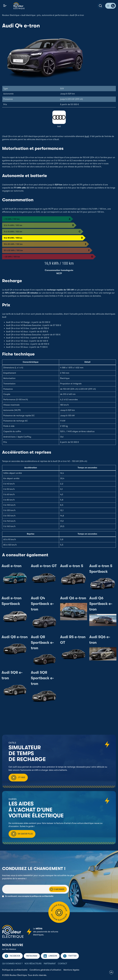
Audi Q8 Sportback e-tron (42, 642)
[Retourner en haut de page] (111, 973)
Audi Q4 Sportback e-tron (42, 604)
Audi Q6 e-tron (73, 598)
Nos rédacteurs (33, 964)
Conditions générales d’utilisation (45, 970)
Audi (59, 126)
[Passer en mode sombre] (111, 6)
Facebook (15, 956)
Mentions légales (71, 970)
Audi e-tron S (72, 566)
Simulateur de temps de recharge (27, 753)
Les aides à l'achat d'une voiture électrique (36, 810)
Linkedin (53, 956)
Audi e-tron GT (44, 566)
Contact (62, 964)
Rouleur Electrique (11, 15)
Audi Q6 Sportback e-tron (101, 604)
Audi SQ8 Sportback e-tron (42, 678)
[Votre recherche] (100, 6)
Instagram (32, 956)
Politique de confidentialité (15, 970)
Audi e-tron (12, 566)
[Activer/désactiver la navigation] (5, 6)
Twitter (72, 956)
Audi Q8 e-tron (15, 637)
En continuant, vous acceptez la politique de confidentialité (29, 896)
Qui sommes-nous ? (12, 964)
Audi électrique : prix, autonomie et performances (45, 15)
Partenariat (50, 964)
